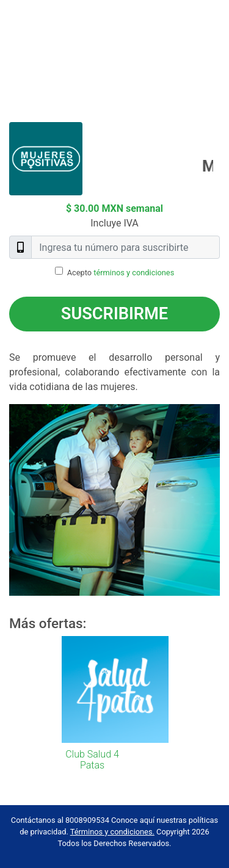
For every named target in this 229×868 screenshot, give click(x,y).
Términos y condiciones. (112, 832)
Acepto (121, 273)
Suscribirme (114, 314)
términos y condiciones (134, 273)
